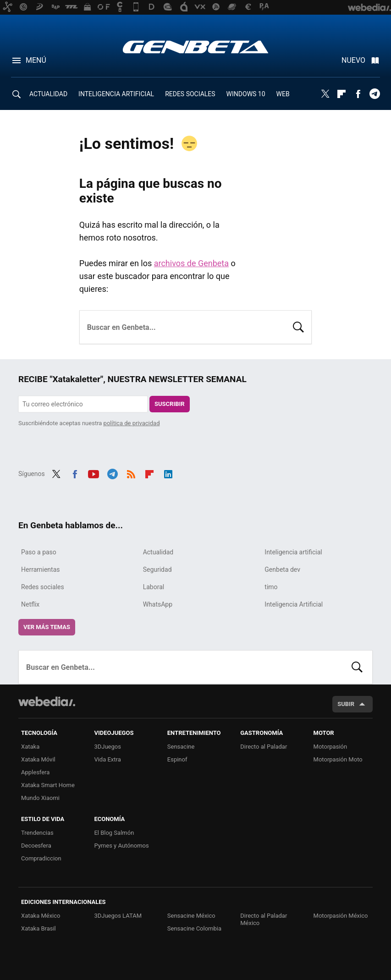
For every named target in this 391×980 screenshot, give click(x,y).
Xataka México (41, 916)
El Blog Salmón (114, 833)
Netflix (30, 604)
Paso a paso (39, 552)
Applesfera (35, 772)
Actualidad (158, 552)
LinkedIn (168, 473)
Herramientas (41, 569)
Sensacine (181, 747)
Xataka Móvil (38, 759)
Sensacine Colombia (194, 928)
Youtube (94, 473)
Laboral (154, 587)
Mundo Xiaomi (40, 798)
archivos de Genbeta (191, 263)
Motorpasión (330, 747)
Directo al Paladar (264, 747)
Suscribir (170, 404)
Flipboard (341, 94)
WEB (283, 94)
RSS (131, 473)
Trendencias (37, 833)
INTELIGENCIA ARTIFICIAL (116, 94)
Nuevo (353, 60)
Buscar (298, 326)
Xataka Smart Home (48, 785)
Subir (346, 704)
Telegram (374, 94)
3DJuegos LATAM (118, 916)
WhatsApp (158, 604)
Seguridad (157, 569)
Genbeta (195, 47)
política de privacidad (132, 423)
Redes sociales (43, 587)
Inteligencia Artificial (294, 604)
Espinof (177, 759)
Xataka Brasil (39, 928)
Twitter (325, 94)
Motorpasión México (341, 916)
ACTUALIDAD (48, 94)
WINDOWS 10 (246, 94)
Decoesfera (36, 846)
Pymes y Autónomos (121, 846)
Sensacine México (191, 916)
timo (271, 587)
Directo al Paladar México (264, 919)
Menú (36, 60)
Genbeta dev (282, 569)
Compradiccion (41, 858)
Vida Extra (107, 759)
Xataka (30, 747)
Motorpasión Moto (338, 759)
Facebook (358, 94)
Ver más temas (47, 627)
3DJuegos (107, 747)
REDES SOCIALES (190, 94)
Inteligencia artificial (293, 552)
